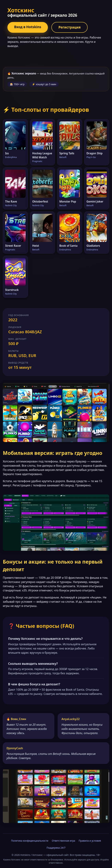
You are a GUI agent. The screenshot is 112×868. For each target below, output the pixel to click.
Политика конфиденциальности (30, 841)
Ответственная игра (63, 841)
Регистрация (70, 27)
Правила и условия (90, 841)
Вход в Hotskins (28, 27)
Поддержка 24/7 (56, 848)
